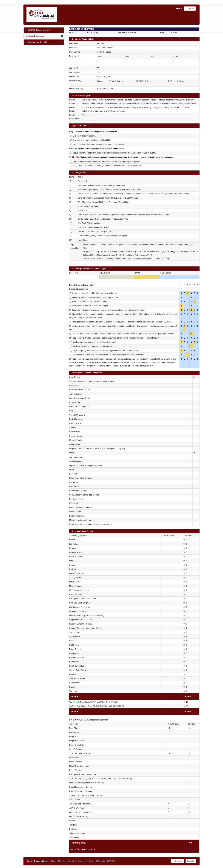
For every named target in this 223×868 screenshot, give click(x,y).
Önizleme (178, 861)
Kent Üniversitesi (37, 861)
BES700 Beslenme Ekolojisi (39, 30)
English (179, 8)
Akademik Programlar (35, 36)
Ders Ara (190, 9)
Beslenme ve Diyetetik (36, 42)
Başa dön (191, 861)
